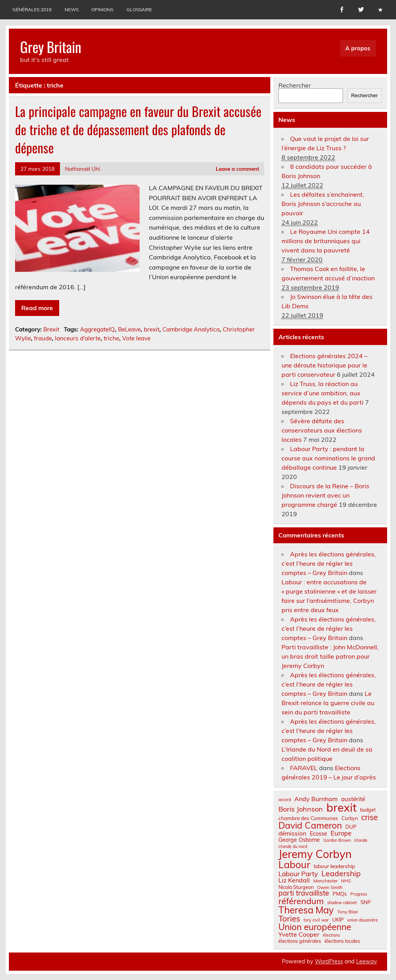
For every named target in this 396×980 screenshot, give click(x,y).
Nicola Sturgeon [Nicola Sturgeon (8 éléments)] (296, 887)
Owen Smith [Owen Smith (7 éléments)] (330, 887)
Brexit (51, 329)
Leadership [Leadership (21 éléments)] (341, 873)
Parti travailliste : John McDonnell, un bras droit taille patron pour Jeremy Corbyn (330, 656)
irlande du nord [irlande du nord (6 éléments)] (293, 847)
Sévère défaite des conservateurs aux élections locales (322, 430)
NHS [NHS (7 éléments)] (346, 881)
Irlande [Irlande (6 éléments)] (361, 840)
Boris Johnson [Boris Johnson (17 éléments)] (301, 809)
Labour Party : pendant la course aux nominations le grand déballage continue (328, 458)
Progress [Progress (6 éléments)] (359, 894)
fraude (43, 338)
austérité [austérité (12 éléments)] (353, 799)
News (72, 9)
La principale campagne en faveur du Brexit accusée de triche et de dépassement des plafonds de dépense (138, 129)
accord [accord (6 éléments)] (285, 800)
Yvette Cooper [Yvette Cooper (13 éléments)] (299, 934)
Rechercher (295, 85)
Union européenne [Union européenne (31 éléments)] (315, 927)
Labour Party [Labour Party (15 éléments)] (298, 874)
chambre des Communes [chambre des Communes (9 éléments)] (308, 818)
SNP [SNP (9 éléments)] (366, 902)
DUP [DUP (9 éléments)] (351, 827)
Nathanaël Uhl (82, 169)
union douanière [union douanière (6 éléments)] (363, 920)
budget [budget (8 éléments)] (368, 810)
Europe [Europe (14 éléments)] (341, 833)
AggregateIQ (97, 329)
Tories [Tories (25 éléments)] (289, 919)
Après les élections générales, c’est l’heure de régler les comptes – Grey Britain (329, 563)
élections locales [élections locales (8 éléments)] (342, 941)
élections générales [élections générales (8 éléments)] (300, 941)
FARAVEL (304, 768)
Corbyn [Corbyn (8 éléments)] (350, 818)
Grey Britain (51, 47)
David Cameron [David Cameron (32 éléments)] (310, 826)
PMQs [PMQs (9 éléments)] (340, 894)
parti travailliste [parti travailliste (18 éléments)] (304, 893)
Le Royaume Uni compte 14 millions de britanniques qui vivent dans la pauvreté (326, 241)
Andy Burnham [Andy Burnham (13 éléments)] (316, 799)
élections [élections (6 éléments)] (331, 935)
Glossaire (139, 9)
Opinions (102, 9)
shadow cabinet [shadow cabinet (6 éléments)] (342, 903)
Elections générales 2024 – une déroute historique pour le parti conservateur (324, 365)
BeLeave (129, 329)
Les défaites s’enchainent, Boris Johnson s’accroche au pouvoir (323, 204)
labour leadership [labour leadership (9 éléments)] (334, 866)
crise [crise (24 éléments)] (370, 817)
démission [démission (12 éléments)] (292, 833)
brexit (152, 329)
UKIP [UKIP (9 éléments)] (338, 920)
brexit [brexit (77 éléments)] (341, 808)
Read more (37, 308)
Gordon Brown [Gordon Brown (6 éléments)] (337, 840)
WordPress (329, 961)
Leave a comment (237, 169)
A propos (358, 48)
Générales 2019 (32, 9)
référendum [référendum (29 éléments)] (301, 901)
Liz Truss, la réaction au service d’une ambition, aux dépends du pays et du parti (323, 393)
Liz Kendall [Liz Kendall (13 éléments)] (294, 880)
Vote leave (136, 338)
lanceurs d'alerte (78, 338)
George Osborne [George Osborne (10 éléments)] (299, 840)
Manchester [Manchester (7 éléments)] (325, 881)
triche (111, 338)
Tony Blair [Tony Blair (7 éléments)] (348, 912)
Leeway (366, 961)
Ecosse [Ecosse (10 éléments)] (318, 834)
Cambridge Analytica (191, 329)
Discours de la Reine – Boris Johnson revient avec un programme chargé (325, 495)
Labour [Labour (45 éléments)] (294, 864)
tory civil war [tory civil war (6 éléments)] (316, 920)
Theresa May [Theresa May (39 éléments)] (306, 910)
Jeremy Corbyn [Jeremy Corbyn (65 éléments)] (315, 854)
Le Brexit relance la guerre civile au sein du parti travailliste (328, 703)
